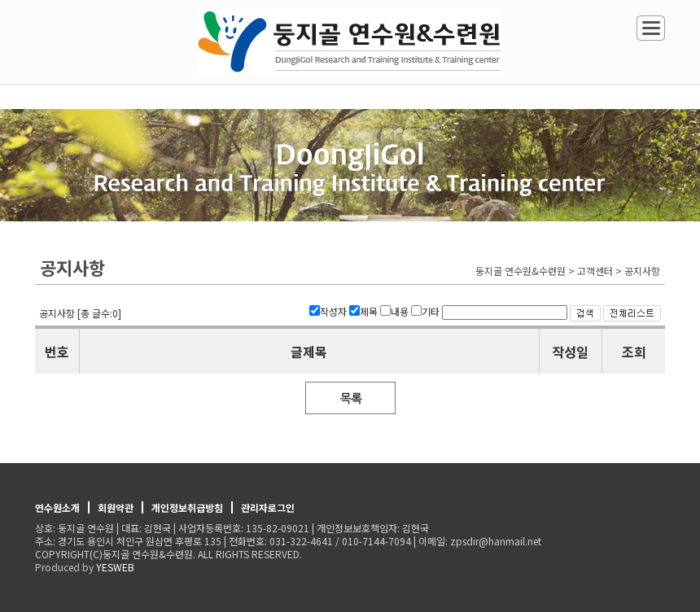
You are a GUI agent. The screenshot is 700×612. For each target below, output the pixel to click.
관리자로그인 (268, 507)
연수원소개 (57, 507)
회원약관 (116, 507)
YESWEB (115, 567)
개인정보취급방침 (187, 507)
